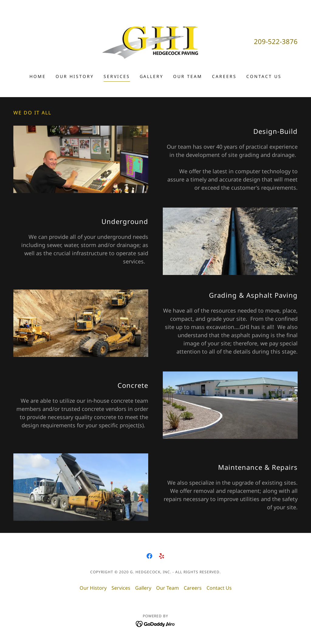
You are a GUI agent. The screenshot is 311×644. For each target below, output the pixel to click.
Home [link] (38, 76)
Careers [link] (224, 76)
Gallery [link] (152, 76)
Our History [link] (75, 76)
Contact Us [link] (264, 76)
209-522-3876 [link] (276, 41)
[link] (155, 41)
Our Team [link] (188, 76)
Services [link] (117, 76)
